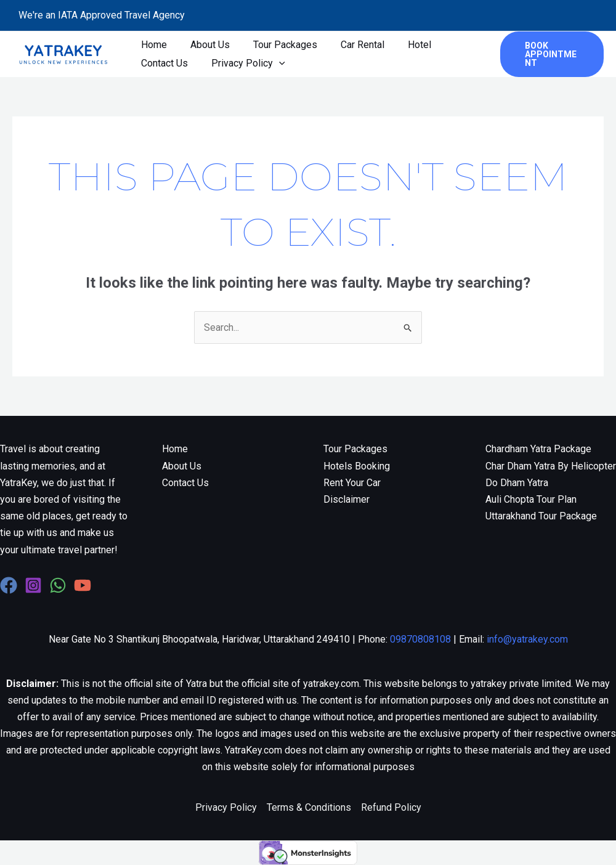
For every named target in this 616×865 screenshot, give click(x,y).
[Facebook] (9, 585)
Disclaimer (346, 499)
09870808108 (420, 639)
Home (152, 45)
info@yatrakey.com (527, 639)
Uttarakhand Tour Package (541, 516)
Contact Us (163, 63)
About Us (205, 45)
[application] (274, 63)
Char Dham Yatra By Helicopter (551, 466)
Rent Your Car (352, 483)
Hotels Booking (357, 466)
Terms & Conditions (309, 807)
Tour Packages (276, 45)
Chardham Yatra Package (538, 449)
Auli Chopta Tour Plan (531, 499)
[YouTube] (83, 585)
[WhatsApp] (58, 585)
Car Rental (350, 45)
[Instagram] (33, 585)
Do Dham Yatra (517, 483)
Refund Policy (391, 807)
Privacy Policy (243, 63)
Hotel (403, 45)
